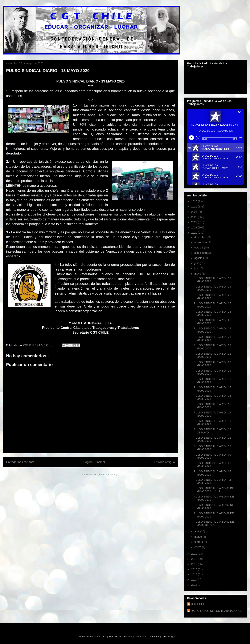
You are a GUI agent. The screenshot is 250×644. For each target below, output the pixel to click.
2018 (195, 559)
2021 (195, 227)
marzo (198, 537)
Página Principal (94, 462)
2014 (195, 580)
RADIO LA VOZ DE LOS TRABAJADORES (217, 611)
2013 (195, 585)
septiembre (201, 253)
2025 (195, 207)
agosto (199, 258)
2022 (195, 222)
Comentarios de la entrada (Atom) (98, 475)
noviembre (201, 242)
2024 (195, 212)
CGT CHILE (198, 604)
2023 (195, 217)
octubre (199, 248)
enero (198, 547)
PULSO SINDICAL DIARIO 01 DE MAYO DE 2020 (214, 523)
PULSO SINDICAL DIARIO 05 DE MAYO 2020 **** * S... (214, 490)
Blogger (172, 636)
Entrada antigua (164, 462)
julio (197, 263)
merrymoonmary (137, 636)
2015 (195, 574)
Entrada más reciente (20, 462)
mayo (198, 274)
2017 (195, 564)
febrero (199, 542)
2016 (195, 569)
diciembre (201, 237)
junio (197, 268)
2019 (195, 554)
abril (197, 531)
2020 (195, 233)
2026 (195, 201)
